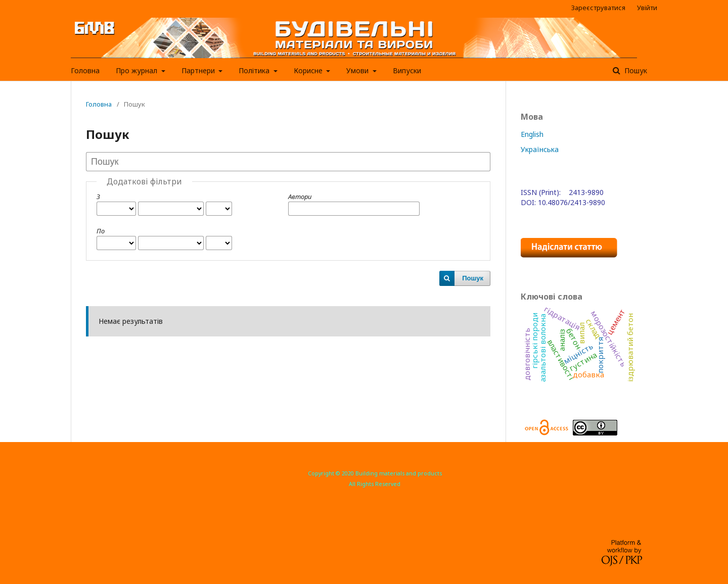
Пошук (635, 70)
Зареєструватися (598, 8)
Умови (358, 70)
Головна (85, 70)
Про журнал (138, 70)
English (532, 134)
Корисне (309, 70)
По (101, 231)
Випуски (407, 70)
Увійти (647, 8)
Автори (300, 197)
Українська (540, 149)
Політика (255, 70)
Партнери (199, 70)
